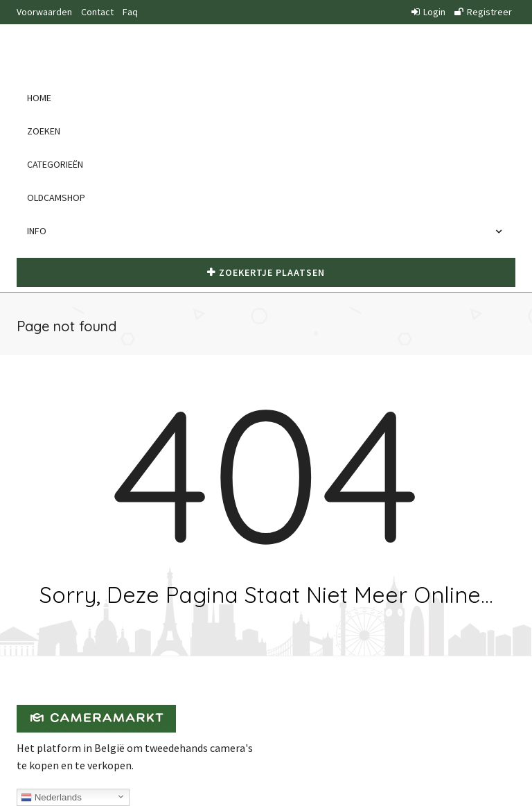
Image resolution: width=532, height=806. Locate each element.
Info (40, 231)
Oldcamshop (56, 198)
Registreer (483, 12)
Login (428, 12)
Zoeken (44, 131)
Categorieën (55, 164)
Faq (130, 12)
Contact (97, 12)
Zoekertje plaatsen (266, 272)
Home (39, 98)
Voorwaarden (44, 12)
